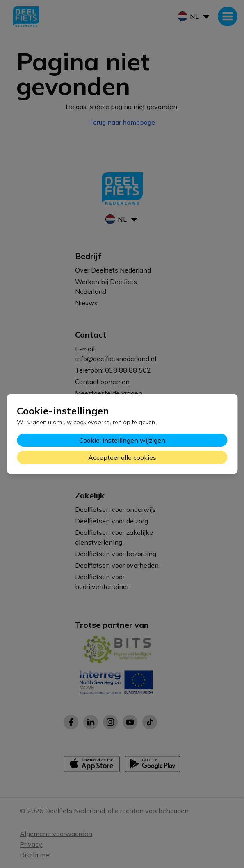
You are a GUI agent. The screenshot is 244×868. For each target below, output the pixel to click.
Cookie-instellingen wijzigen (122, 440)
